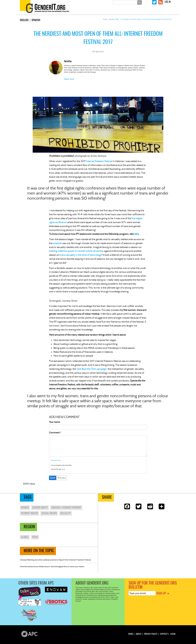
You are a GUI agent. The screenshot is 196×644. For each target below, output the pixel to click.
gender (25, 508)
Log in (168, 2)
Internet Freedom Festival (99, 161)
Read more (69, 79)
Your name (54, 422)
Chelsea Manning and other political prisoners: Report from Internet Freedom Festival (55, 560)
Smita (68, 61)
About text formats (56, 460)
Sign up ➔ (163, 594)
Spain (35, 537)
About (138, 634)
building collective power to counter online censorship (76, 251)
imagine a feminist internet (66, 508)
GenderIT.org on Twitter (154, 2)
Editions (155, 12)
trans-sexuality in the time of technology (81, 255)
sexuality (65, 513)
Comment (54, 433)
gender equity (40, 508)
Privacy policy (151, 634)
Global (25, 537)
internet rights (29, 513)
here (137, 234)
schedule (57, 243)
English (24, 20)
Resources (169, 12)
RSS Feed (160, 2)
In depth (125, 12)
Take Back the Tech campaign (92, 369)
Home (105, 19)
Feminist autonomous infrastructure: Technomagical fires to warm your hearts (52, 567)
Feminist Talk (114, 19)
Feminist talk (140, 12)
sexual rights (49, 513)
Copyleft (164, 634)
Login (173, 634)
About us (112, 12)
